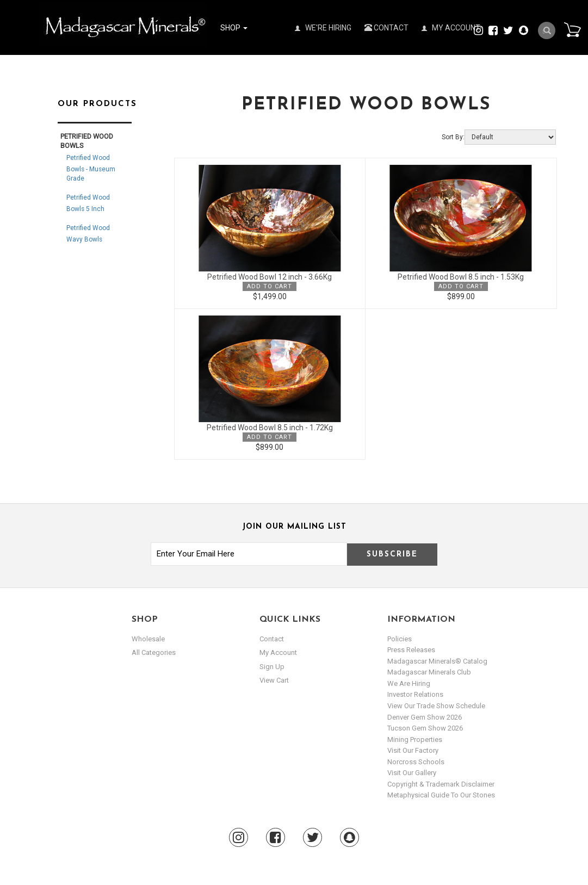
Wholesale (148, 639)
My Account (451, 28)
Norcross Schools (416, 762)
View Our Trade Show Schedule (436, 706)
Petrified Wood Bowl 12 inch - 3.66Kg (270, 277)
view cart (274, 680)
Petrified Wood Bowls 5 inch (88, 203)
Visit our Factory (413, 750)
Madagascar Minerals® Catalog (437, 661)
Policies (400, 639)
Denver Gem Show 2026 (425, 717)
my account (278, 652)
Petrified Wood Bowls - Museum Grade (91, 168)
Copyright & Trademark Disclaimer (441, 784)
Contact (386, 28)
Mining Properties (415, 739)
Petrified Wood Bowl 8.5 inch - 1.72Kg (270, 428)
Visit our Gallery (412, 773)
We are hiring (409, 683)
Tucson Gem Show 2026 (425, 728)
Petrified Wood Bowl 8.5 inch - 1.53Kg (461, 277)
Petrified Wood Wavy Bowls (88, 234)
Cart (572, 29)
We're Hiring (323, 28)
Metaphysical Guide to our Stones (441, 795)
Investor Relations (415, 694)
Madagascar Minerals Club (429, 672)
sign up (272, 667)
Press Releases (411, 650)
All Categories (154, 652)
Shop (234, 28)
